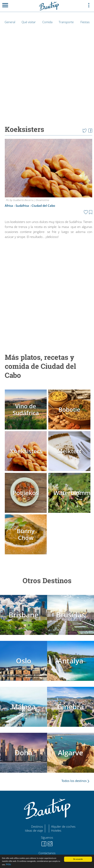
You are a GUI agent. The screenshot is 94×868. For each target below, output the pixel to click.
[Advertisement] (46, 293)
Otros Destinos (47, 581)
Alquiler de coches (63, 826)
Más (8, 864)
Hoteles (56, 830)
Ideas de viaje (34, 830)
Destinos (37, 826)
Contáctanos (47, 853)
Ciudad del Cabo (43, 206)
